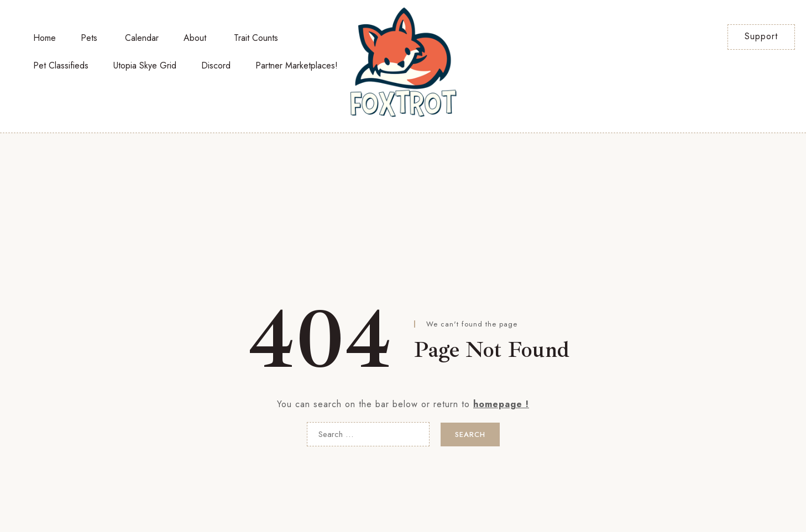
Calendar (142, 38)
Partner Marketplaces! (297, 65)
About (195, 38)
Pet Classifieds (61, 65)
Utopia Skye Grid (145, 65)
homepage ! (501, 404)
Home (45, 38)
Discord (216, 65)
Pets (89, 38)
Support (761, 36)
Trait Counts (256, 38)
